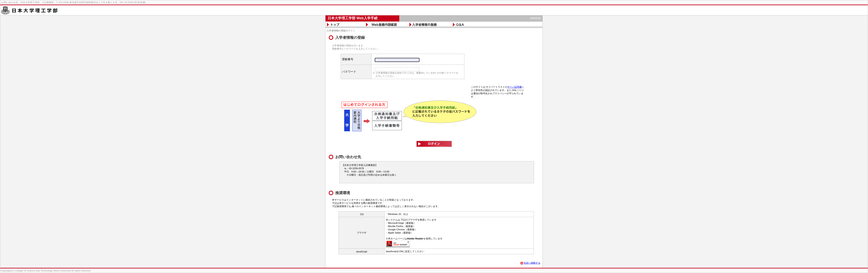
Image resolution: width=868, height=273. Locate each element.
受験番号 (348, 59)
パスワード (349, 72)
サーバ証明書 (515, 87)
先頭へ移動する (530, 263)
